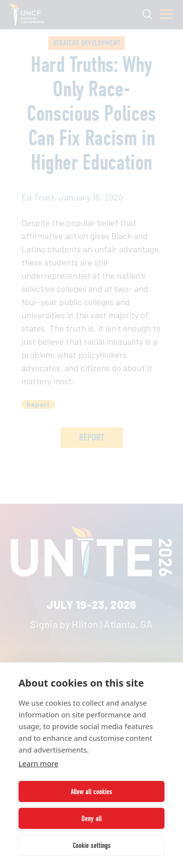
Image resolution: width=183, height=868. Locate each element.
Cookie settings (92, 846)
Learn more (39, 763)
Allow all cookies (91, 792)
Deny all (91, 819)
